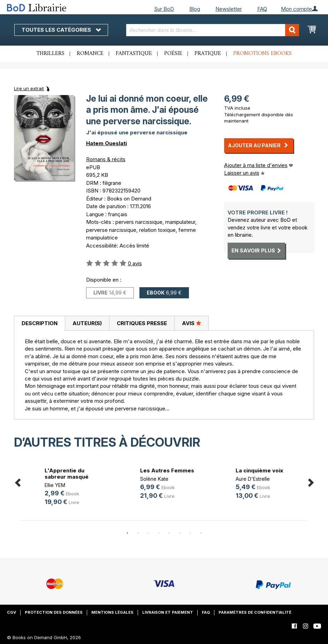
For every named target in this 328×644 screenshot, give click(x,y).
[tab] (39, 323)
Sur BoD (164, 9)
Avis (192, 323)
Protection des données (54, 612)
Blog (195, 9)
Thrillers (51, 54)
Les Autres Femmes (167, 470)
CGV (12, 612)
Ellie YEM (55, 485)
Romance (90, 54)
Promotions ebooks (262, 54)
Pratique (208, 54)
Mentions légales (112, 612)
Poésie (173, 54)
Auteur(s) (87, 323)
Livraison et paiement (168, 612)
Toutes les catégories (61, 30)
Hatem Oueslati (106, 143)
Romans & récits (106, 159)
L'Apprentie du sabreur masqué (67, 474)
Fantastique (134, 54)
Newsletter (229, 9)
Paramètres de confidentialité (255, 612)
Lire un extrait (29, 88)
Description (40, 323)
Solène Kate (154, 479)
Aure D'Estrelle (253, 479)
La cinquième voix (259, 470)
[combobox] (213, 30)
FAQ (262, 9)
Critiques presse (142, 323)
